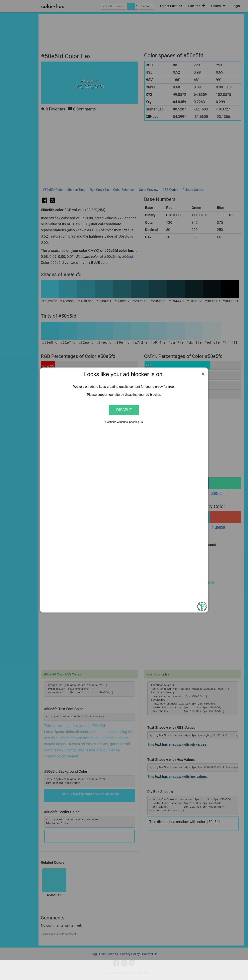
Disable (124, 410)
